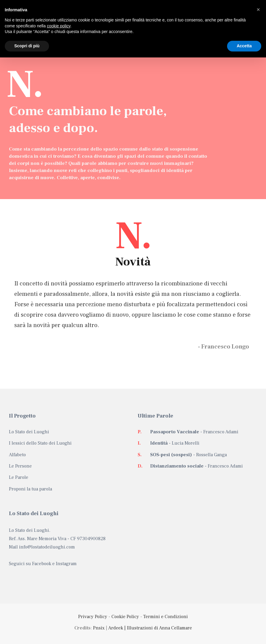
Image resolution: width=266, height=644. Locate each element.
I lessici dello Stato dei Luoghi (40, 443)
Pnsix (99, 628)
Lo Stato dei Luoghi (29, 432)
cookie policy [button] (59, 26)
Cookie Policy (125, 617)
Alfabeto (17, 455)
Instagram (66, 564)
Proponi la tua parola (30, 489)
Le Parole (19, 477)
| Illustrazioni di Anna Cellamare (158, 628)
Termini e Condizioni (166, 617)
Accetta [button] (244, 46)
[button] (258, 10)
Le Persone (20, 466)
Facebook (42, 564)
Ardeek (116, 628)
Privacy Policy (93, 617)
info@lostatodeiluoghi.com (47, 547)
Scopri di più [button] (27, 46)
